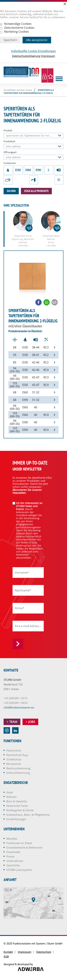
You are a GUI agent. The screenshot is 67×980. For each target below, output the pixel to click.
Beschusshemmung (34, 180)
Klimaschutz (8, 180)
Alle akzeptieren (37, 40)
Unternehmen (15, 861)
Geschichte (13, 865)
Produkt (8, 131)
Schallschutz (59, 170)
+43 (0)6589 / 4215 (16, 698)
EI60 (28, 170)
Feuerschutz (8, 170)
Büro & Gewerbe (17, 801)
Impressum (48, 56)
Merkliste (51, 75)
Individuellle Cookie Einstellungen (33, 51)
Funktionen (10, 163)
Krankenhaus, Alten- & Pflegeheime (28, 815)
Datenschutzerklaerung (26, 56)
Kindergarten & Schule (20, 810)
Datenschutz (44, 952)
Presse (10, 856)
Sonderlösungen (16, 819)
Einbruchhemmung (59, 180)
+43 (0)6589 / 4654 (16, 703)
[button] (39, 302)
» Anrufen (23, 245)
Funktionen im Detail (19, 843)
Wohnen (11, 797)
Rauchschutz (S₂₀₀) (49, 170)
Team (13, 722)
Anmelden (18, 644)
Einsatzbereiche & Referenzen (24, 847)
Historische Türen (17, 806)
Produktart (9, 141)
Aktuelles (12, 839)
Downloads (13, 852)
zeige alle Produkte (36, 191)
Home (29, 90)
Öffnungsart (10, 152)
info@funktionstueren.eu (19, 707)
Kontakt (8, 952)
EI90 (39, 170)
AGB (6, 957)
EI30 (18, 170)
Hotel (10, 792)
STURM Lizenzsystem (19, 870)
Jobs (32, 722)
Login (44, 75)
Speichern (10, 40)
